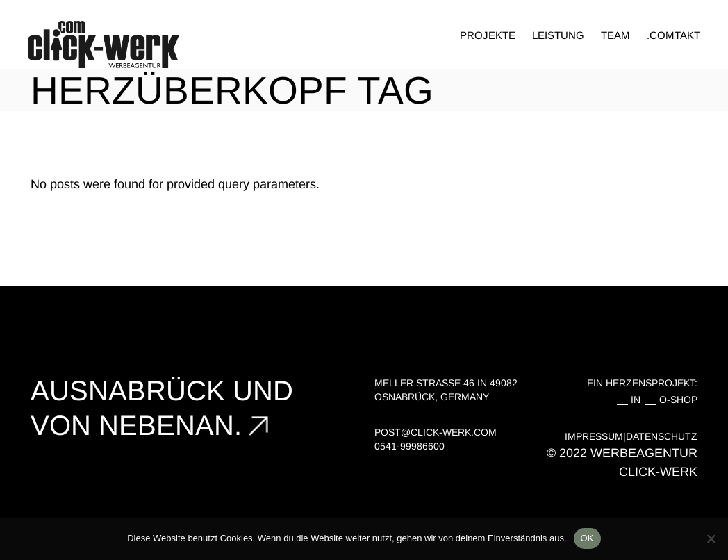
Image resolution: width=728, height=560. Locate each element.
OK (587, 538)
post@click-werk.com (436, 432)
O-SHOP (678, 400)
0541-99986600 (409, 446)
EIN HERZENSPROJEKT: (642, 383)
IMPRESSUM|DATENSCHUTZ (631, 436)
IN (638, 400)
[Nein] (711, 538)
